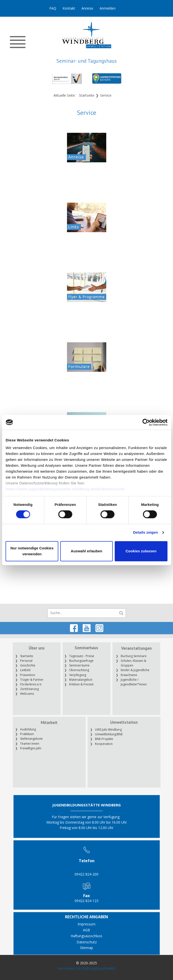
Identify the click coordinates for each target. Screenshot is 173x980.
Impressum (86, 924)
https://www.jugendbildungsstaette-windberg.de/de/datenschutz (65, 489)
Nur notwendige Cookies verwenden (32, 551)
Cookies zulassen (141, 551)
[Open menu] (18, 42)
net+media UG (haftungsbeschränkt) (86, 968)
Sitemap (86, 948)
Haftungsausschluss (86, 936)
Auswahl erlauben (86, 551)
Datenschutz (87, 942)
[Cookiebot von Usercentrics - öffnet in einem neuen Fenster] (146, 422)
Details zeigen (145, 533)
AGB (86, 930)
